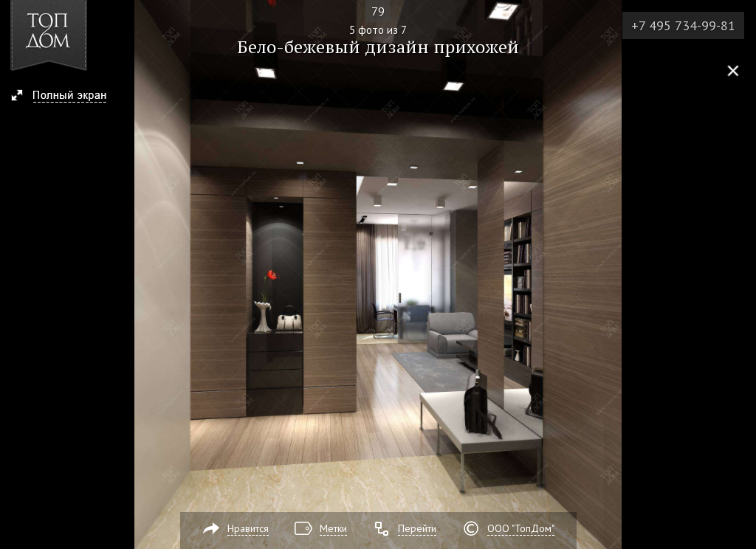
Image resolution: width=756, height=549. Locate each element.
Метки (333, 528)
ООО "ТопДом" (521, 528)
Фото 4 (16, 274)
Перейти (417, 528)
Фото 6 (740, 274)
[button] (65, 97)
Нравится (248, 528)
